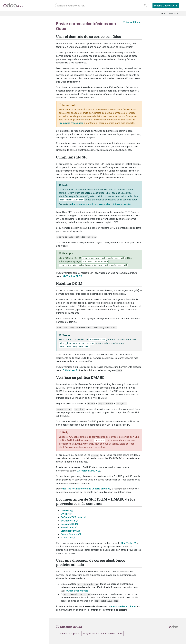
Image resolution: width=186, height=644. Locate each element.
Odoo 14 (172, 13)
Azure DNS (67, 537)
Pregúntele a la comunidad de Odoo (103, 633)
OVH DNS (66, 511)
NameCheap (67, 527)
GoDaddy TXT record (72, 517)
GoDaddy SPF (68, 521)
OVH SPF (65, 514)
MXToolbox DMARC (87, 471)
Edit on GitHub (131, 22)
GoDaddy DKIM (69, 524)
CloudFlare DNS (69, 531)
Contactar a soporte (68, 633)
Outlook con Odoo (76, 591)
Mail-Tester (127, 543)
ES (162, 13)
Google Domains (70, 534)
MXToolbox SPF (71, 276)
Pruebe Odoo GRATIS (166, 6)
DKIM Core (69, 370)
